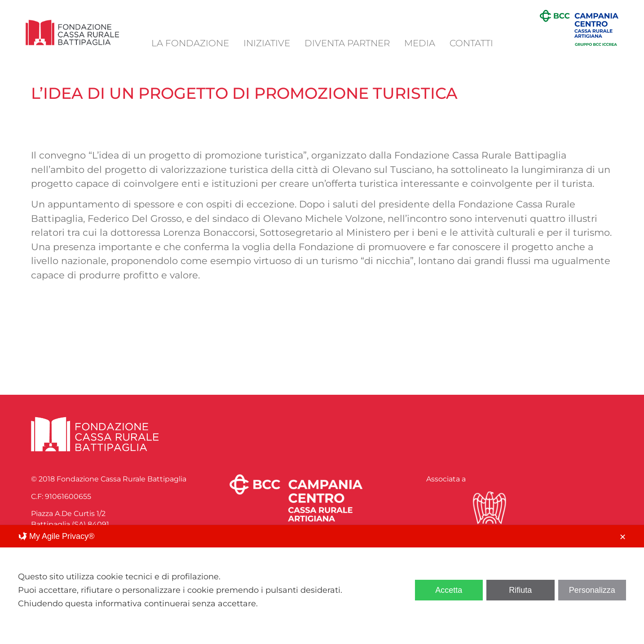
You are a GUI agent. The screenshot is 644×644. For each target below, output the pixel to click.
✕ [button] (623, 537)
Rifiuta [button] (520, 590)
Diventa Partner (347, 43)
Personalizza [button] (592, 590)
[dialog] (322, 584)
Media (420, 43)
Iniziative (267, 43)
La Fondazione (190, 43)
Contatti (471, 43)
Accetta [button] (449, 590)
